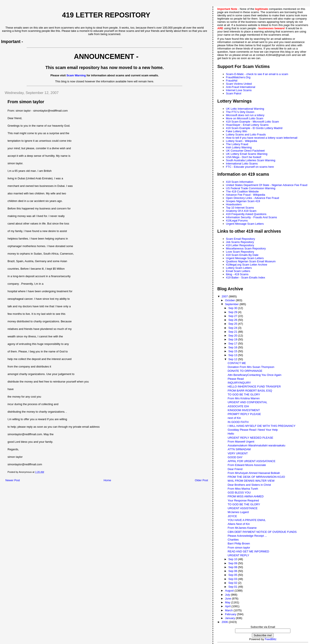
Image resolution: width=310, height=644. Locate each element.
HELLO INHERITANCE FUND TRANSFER (254, 387)
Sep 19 (233, 339)
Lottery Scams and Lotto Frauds (246, 134)
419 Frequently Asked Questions (246, 214)
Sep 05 (233, 575)
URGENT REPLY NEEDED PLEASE (251, 438)
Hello (231, 434)
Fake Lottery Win (237, 131)
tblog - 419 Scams (237, 274)
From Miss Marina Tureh (243, 489)
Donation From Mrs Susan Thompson (251, 367)
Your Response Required (243, 500)
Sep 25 (233, 324)
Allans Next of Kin (239, 524)
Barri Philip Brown (239, 543)
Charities (233, 540)
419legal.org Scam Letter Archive (247, 265)
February (231, 614)
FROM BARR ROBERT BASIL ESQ (250, 391)
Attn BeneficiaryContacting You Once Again (255, 375)
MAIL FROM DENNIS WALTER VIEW (251, 481)
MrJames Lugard (238, 512)
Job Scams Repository (240, 242)
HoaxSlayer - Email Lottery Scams (247, 125)
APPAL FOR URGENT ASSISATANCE (252, 461)
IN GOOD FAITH (238, 422)
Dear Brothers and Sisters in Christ (249, 485)
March (229, 610)
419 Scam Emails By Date (242, 255)
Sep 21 (233, 332)
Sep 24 (233, 328)
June (228, 599)
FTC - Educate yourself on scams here (250, 167)
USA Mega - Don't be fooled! (244, 157)
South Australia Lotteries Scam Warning (251, 160)
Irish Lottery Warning (239, 147)
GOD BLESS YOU (239, 493)
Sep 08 (233, 567)
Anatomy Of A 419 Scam (241, 211)
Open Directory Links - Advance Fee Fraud (253, 198)
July (228, 595)
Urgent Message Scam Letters (245, 224)
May (228, 602)
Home (107, 480)
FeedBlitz (271, 639)
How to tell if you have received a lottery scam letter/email (262, 138)
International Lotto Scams (242, 164)
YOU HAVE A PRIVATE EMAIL (247, 520)
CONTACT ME (237, 363)
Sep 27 (233, 316)
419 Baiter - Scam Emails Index (246, 277)
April (228, 606)
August (230, 591)
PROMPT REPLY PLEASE (244, 414)
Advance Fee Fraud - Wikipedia (246, 195)
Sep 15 (233, 351)
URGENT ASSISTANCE (243, 508)
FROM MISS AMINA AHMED (246, 496)
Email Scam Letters (238, 271)
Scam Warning (76, 75)
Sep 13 (233, 355)
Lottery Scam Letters (239, 268)
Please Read (236, 379)
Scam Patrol (234, 93)
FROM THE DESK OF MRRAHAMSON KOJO (256, 477)
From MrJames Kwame (242, 528)
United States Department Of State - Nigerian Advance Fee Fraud (267, 185)
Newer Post (13, 480)
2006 (225, 622)
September (232, 304)
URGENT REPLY (239, 555)
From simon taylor (239, 548)
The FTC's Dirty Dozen (240, 112)
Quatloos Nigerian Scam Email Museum (251, 261)
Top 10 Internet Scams (240, 208)
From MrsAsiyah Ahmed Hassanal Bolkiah (254, 473)
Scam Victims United (239, 84)
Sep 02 (233, 583)
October (230, 300)
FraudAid (232, 81)
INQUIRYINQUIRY (239, 383)
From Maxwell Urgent (241, 442)
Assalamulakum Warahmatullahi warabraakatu (257, 445)
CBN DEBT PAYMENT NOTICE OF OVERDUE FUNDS (262, 532)
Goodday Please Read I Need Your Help (253, 430)
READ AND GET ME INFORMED (249, 551)
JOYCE (232, 516)
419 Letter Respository (240, 245)
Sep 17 (233, 344)
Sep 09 (233, 563)
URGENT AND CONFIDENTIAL (248, 402)
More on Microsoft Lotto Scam (245, 118)
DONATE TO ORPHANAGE (245, 371)
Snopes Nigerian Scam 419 (243, 201)
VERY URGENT (238, 453)
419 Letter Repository (106, 15)
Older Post (201, 480)
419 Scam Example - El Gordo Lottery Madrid (254, 128)
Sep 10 (233, 559)
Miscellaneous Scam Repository (246, 248)
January (230, 618)
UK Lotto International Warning (245, 109)
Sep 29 (233, 312)
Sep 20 (233, 336)
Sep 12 (233, 359)
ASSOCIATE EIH (238, 406)
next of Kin (234, 418)
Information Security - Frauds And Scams (252, 217)
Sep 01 (233, 587)
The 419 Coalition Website (242, 191)
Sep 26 (233, 320)
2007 (225, 296)
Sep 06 (233, 571)
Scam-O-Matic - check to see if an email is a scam (257, 74)
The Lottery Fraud (237, 144)
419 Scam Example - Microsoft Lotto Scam (253, 122)
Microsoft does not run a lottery (245, 115)
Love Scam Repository (240, 252)
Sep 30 (233, 308)
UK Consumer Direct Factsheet (245, 151)
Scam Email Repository (241, 239)
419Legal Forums (237, 221)
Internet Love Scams (239, 90)
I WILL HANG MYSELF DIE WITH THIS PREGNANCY (262, 426)
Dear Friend (235, 469)
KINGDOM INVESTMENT (244, 410)
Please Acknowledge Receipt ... (247, 536)
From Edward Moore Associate (247, 465)
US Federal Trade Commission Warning (251, 188)
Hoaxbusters (234, 204)
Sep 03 (233, 579)
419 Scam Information (240, 182)
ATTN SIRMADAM (239, 449)
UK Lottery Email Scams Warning (247, 154)
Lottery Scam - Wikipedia (242, 141)
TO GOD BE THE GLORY (244, 394)
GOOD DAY (235, 457)
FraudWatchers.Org (238, 77)
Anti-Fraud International (241, 87)
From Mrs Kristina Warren (244, 398)
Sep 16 (233, 347)
